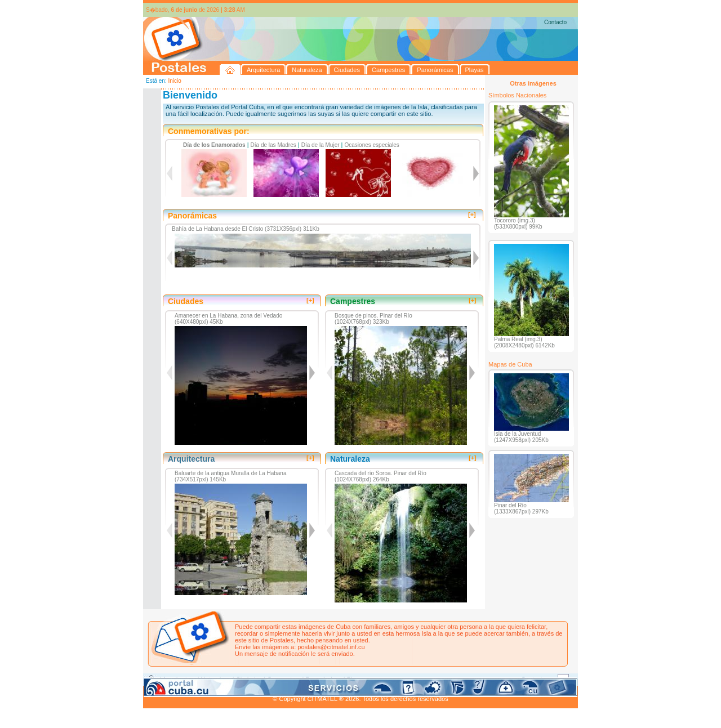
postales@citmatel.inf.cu (331, 647)
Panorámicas (324, 679)
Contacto (555, 22)
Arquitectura (179, 679)
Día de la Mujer (321, 145)
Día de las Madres (273, 145)
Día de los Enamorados (214, 145)
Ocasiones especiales (372, 145)
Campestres (284, 679)
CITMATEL (410, 692)
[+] (472, 215)
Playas (356, 679)
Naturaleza (216, 679)
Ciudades (249, 679)
